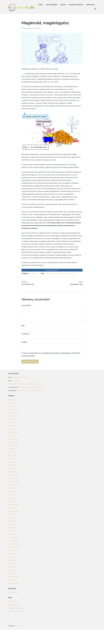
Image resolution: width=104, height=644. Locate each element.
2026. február (13, 424)
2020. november (13, 594)
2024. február (13, 483)
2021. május (12, 575)
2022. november (13, 522)
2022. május (12, 535)
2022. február (13, 545)
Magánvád (54, 276)
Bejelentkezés (13, 619)
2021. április (12, 578)
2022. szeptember (14, 529)
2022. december (13, 519)
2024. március (13, 479)
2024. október (13, 463)
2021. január (12, 588)
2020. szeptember (14, 601)
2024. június (12, 470)
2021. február (13, 584)
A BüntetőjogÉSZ (51, 5)
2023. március (13, 512)
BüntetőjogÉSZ (28, 28)
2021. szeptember (14, 561)
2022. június (12, 532)
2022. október (13, 525)
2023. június (12, 502)
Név (24, 330)
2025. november (13, 430)
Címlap (41, 5)
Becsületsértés (31, 276)
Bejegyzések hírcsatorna (16, 622)
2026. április (12, 417)
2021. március (13, 581)
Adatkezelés (90, 5)
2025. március (13, 447)
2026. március (13, 420)
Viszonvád (62, 276)
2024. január (12, 486)
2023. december (13, 489)
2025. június (12, 437)
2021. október (13, 558)
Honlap (24, 348)
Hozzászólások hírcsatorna (17, 626)
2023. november (13, 493)
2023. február (13, 516)
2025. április (12, 443)
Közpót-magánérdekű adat (21, 389)
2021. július (12, 568)
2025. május (12, 440)
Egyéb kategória (35, 273)
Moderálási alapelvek (76, 5)
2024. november (13, 460)
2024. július (12, 466)
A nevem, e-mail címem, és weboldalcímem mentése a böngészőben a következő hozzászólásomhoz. (51, 362)
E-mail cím (26, 339)
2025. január (12, 453)
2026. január (12, 427)
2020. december (13, 591)
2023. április (12, 509)
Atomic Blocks (19, 640)
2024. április (12, 476)
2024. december (13, 456)
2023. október (13, 496)
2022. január (12, 548)
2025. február (13, 450)
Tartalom (63, 5)
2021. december (13, 552)
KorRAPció (16, 392)
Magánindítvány (43, 276)
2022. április (12, 539)
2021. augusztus (13, 565)
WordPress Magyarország (16, 629)
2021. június (12, 571)
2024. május (12, 473)
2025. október (13, 434)
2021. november (13, 555)
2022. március (13, 542)
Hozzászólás (27, 308)
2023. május (12, 506)
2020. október (13, 598)
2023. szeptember (14, 499)
